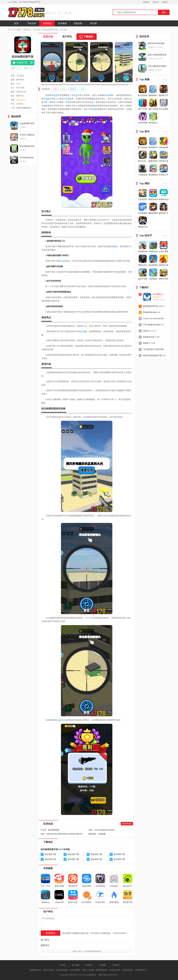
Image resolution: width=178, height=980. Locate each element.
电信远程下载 (50, 854)
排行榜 (93, 23)
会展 (59, 720)
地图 (47, 99)
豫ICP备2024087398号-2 (108, 975)
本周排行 (165, 2)
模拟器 (54, 95)
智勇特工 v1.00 (149, 343)
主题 (94, 109)
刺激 (55, 89)
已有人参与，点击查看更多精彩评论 (87, 951)
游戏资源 (47, 23)
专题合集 (78, 23)
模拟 (83, 89)
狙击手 (73, 89)
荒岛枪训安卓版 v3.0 (151, 312)
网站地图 (76, 965)
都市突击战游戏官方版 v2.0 (154, 356)
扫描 (68, 99)
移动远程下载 (73, 854)
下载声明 (116, 965)
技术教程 (63, 23)
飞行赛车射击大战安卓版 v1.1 (155, 349)
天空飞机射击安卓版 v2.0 (153, 325)
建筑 (108, 95)
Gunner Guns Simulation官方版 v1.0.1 (158, 319)
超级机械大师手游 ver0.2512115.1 (157, 306)
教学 (116, 246)
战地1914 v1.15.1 (150, 331)
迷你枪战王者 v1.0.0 (151, 337)
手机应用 (32, 23)
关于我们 (62, 965)
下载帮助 (102, 965)
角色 (81, 331)
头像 (92, 102)
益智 (63, 261)
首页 (16, 23)
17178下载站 (16, 30)
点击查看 (102, 834)
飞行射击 (37, 30)
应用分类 (156, 2)
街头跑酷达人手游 (160, 294)
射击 (63, 89)
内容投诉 (89, 965)
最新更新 (146, 2)
